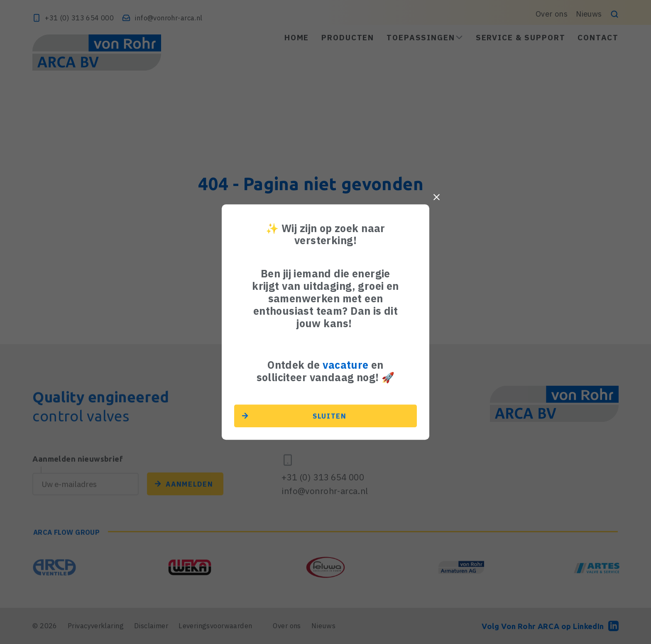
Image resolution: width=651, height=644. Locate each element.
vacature (345, 365)
